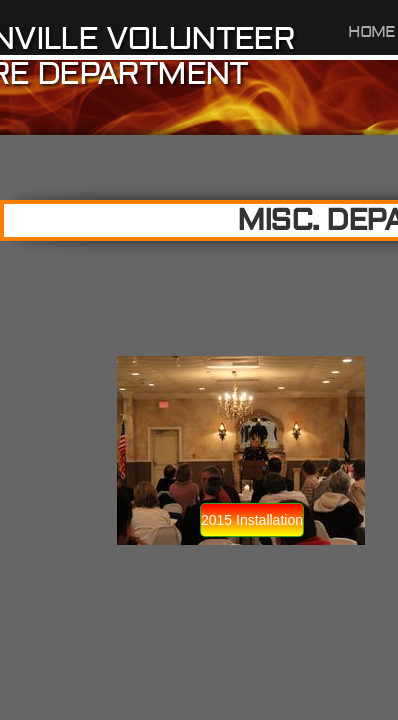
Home (372, 32)
